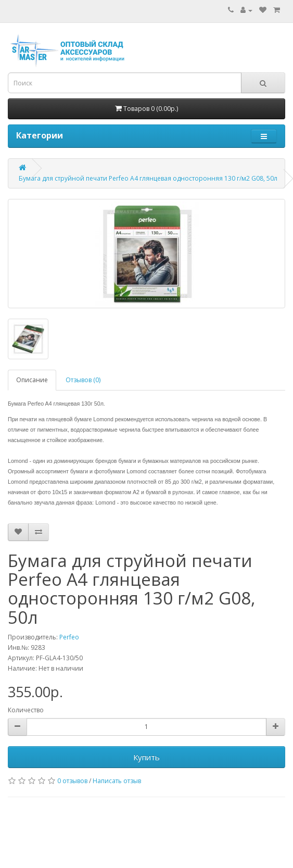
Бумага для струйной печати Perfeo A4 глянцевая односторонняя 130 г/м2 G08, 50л (148, 178)
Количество (26, 710)
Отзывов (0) (83, 380)
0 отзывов (72, 781)
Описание (32, 380)
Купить (146, 757)
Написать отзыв (117, 781)
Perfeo (69, 637)
